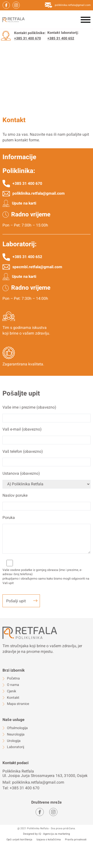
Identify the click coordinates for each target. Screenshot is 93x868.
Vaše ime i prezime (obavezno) (29, 407)
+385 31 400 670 (28, 38)
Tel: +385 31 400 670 (21, 788)
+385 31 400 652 (61, 38)
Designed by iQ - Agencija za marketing (46, 834)
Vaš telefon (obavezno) (23, 452)
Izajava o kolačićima (49, 840)
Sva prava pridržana (63, 828)
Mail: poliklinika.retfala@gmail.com (33, 782)
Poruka (9, 518)
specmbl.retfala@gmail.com (37, 267)
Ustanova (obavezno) (21, 474)
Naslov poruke (15, 496)
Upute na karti (24, 203)
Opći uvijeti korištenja (19, 840)
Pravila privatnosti (76, 840)
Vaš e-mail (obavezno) (22, 429)
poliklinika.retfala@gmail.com (73, 5)
